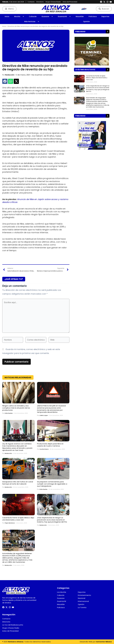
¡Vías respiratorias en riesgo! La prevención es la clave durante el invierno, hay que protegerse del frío (52, 520)
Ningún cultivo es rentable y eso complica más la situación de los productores (16, 408)
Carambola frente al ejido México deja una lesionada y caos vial (18, 519)
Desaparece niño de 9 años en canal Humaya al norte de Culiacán (18, 483)
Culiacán (33, 16)
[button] (5, 81)
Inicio (7, 16)
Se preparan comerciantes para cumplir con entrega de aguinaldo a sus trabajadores (52, 484)
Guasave (47, 16)
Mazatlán (80, 16)
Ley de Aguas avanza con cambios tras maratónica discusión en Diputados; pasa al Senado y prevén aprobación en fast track (17, 447)
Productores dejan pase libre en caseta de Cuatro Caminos (50, 445)
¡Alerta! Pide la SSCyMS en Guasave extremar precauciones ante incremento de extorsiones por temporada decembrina (51, 409)
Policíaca (93, 16)
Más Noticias (32, 22)
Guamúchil (64, 16)
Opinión (86, 22)
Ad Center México (104, 642)
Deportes (105, 16)
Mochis (19, 16)
